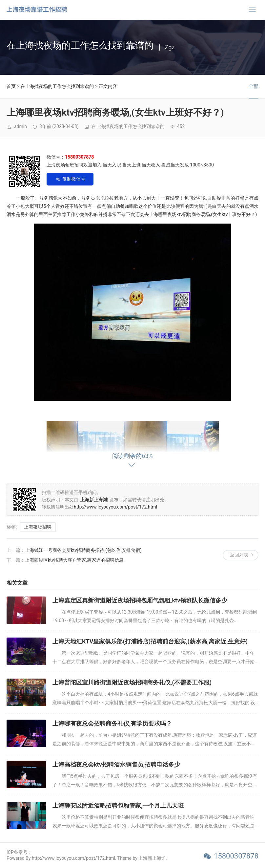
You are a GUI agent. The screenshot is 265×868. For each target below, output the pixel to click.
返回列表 (239, 555)
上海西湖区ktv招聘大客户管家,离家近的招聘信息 (74, 560)
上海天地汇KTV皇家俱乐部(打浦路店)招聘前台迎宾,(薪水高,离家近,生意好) (150, 641)
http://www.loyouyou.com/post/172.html (115, 507)
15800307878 (236, 856)
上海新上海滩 (152, 858)
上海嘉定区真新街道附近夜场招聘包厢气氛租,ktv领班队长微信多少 (140, 600)
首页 (11, 86)
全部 (254, 86)
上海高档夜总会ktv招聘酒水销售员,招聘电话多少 (116, 764)
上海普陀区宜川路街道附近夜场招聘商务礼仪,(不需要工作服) (132, 682)
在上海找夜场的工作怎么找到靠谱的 (57, 86)
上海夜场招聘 (38, 527)
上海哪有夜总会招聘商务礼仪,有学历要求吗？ (112, 723)
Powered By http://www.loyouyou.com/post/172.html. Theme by (72, 858)
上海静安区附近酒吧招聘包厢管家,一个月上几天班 (118, 805)
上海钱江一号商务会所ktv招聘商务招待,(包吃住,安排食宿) (83, 550)
